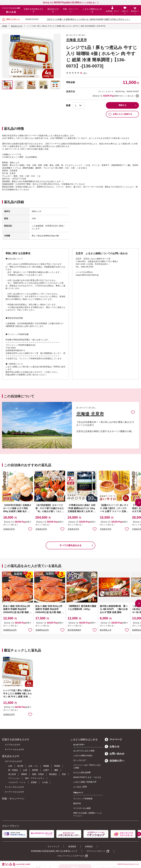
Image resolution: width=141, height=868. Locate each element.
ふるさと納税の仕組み (83, 755)
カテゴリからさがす (13, 761)
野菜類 (57, 766)
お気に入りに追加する (120, 114)
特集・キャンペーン (71, 10)
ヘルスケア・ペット (17, 782)
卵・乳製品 (13, 770)
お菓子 (46, 770)
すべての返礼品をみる (70, 545)
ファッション (14, 778)
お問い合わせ (115, 754)
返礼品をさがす (53, 10)
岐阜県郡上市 (106, 630)
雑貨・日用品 (38, 774)
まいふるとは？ (80, 760)
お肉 (10, 766)
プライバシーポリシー (96, 851)
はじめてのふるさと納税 (84, 751)
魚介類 (20, 766)
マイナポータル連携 (82, 808)
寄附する (122, 105)
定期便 (34, 782)
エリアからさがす (13, 745)
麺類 (56, 770)
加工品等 (12, 774)
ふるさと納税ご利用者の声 (85, 782)
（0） (85, 73)
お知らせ (112, 747)
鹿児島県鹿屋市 (74, 630)
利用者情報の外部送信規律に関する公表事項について (54, 851)
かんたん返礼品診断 (82, 772)
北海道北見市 (9, 529)
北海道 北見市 (76, 40)
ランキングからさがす (14, 787)
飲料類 (35, 770)
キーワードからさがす (14, 749)
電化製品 (53, 774)
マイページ (113, 739)
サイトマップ (53, 847)
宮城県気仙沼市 (10, 630)
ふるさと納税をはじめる (92, 10)
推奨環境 (72, 847)
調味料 (24, 774)
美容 (64, 774)
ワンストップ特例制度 (83, 799)
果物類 (46, 766)
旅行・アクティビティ (35, 778)
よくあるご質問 (80, 787)
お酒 (25, 770)
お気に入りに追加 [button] (30, 529)
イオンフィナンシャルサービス (71, 856)
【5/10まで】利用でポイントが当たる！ (69, 3)
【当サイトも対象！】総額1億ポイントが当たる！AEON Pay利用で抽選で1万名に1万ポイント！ (88, 19)
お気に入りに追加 (133, 412)
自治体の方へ (115, 761)
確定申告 (77, 803)
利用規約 (89, 847)
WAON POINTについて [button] (137, 96)
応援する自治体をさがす (34, 10)
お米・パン (33, 766)
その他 (45, 782)
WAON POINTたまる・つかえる (87, 777)
